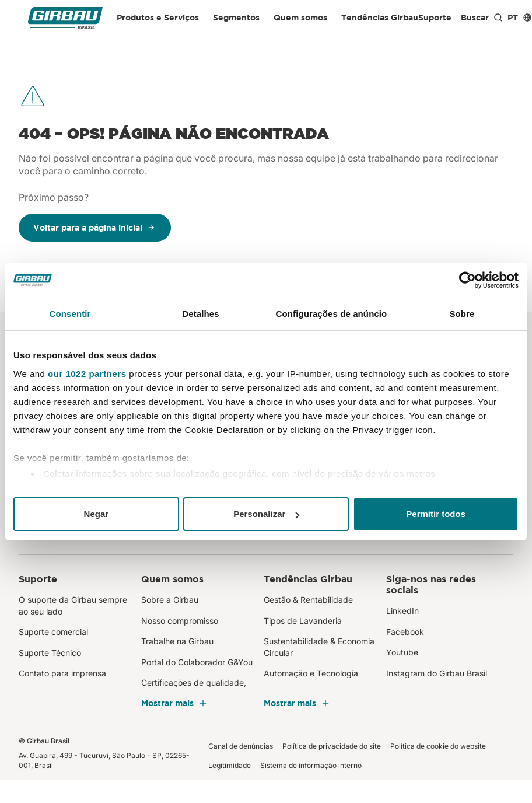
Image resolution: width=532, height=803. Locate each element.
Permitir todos (436, 514)
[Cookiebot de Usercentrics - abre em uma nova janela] (468, 280)
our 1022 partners (87, 374)
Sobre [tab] (462, 314)
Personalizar (266, 514)
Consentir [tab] (70, 314)
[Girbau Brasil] (65, 18)
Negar (97, 514)
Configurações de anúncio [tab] (332, 314)
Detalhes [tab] (200, 314)
